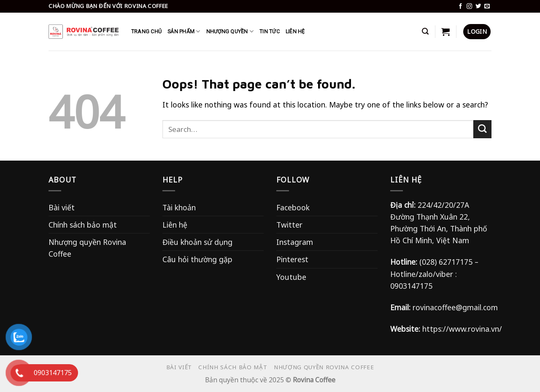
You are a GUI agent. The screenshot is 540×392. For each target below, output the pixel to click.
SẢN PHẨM (184, 31)
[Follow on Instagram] (469, 7)
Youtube (291, 277)
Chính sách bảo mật (83, 225)
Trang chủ (146, 32)
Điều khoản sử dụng (197, 242)
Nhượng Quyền (230, 31)
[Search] (425, 31)
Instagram (295, 242)
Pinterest (292, 259)
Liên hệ (175, 225)
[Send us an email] (487, 7)
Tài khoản (179, 207)
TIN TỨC (270, 32)
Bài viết (62, 207)
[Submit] (482, 129)
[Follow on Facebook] (460, 7)
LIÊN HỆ (295, 32)
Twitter (289, 225)
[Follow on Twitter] (478, 7)
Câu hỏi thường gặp (197, 259)
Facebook (293, 207)
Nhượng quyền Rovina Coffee (87, 248)
